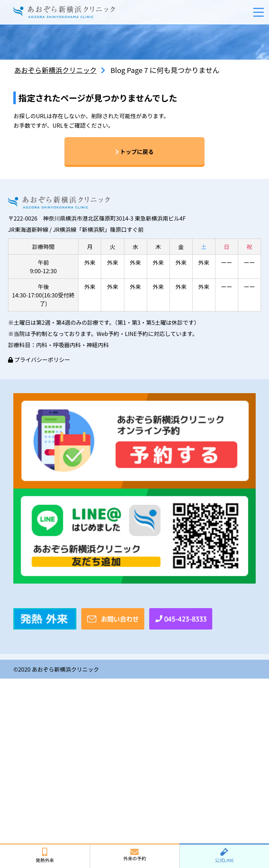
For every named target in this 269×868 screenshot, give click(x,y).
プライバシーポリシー (39, 360)
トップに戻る (134, 152)
